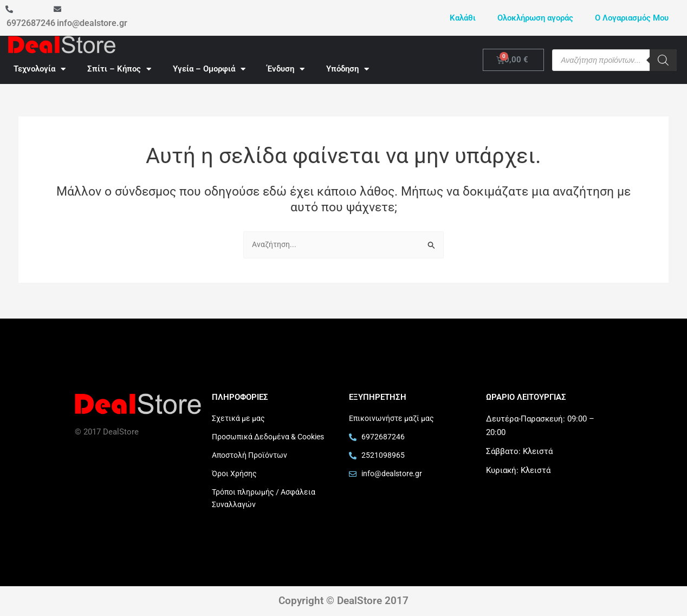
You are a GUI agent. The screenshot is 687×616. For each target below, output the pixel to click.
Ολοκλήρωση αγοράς (535, 18)
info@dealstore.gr (92, 23)
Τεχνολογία (40, 69)
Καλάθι (463, 18)
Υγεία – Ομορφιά (209, 69)
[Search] (663, 60)
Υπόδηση (348, 69)
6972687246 (31, 23)
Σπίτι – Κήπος (119, 69)
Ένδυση (286, 69)
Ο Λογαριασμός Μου (632, 18)
